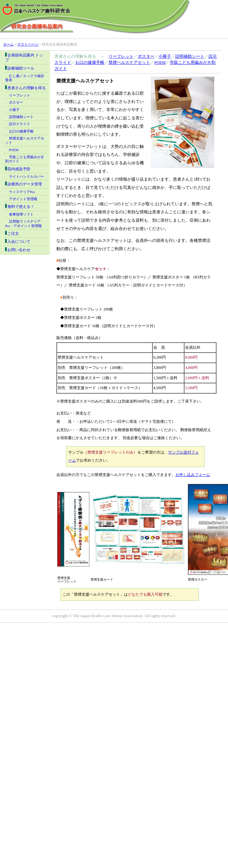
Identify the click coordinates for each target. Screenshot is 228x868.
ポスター (146, 56)
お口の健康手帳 (90, 63)
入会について (18, 241)
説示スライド (20, 124)
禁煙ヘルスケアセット (129, 63)
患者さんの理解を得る (25, 88)
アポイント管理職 (23, 199)
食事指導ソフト (21, 214)
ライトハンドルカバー (27, 177)
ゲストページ (28, 44)
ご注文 (12, 233)
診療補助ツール (20, 68)
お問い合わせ (18, 250)
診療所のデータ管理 (24, 184)
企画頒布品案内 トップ (24, 57)
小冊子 (165, 56)
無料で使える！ (20, 206)
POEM (160, 63)
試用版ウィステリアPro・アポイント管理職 (23, 224)
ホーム (8, 44)
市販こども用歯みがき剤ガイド (25, 159)
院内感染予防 (18, 169)
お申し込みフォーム (193, 475)
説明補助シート (190, 56)
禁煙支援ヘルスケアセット (25, 140)
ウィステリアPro (22, 192)
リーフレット (121, 56)
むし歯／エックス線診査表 (25, 78)
